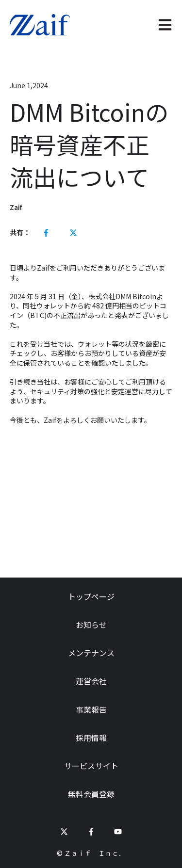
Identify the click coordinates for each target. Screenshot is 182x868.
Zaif (16, 207)
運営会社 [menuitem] (91, 681)
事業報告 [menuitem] (91, 709)
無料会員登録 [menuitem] (91, 794)
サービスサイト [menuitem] (91, 766)
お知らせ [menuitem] (91, 625)
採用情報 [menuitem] (91, 738)
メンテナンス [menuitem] (91, 653)
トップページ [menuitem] (91, 596)
